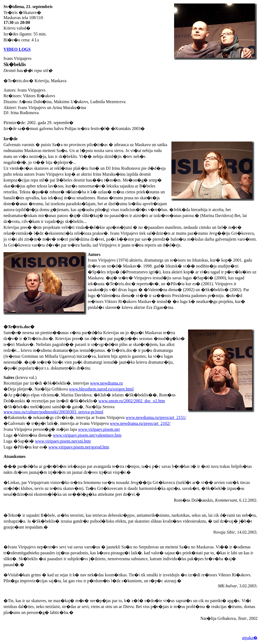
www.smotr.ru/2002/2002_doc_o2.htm (132, 401)
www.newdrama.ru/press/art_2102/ (140, 423)
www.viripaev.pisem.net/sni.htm (63, 441)
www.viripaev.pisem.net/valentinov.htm (87, 435)
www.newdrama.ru (107, 383)
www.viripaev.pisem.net (99, 429)
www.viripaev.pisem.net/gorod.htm (79, 447)
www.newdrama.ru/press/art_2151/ (156, 417)
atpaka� (250, 638)
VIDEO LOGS (17, 49)
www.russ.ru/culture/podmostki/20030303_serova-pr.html (53, 412)
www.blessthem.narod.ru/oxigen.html (101, 389)
